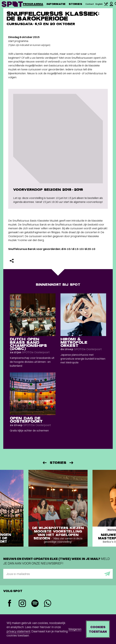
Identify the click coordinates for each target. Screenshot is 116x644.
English (99, 4)
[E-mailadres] (58, 574)
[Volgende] (72, 463)
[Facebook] (10, 604)
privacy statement (18, 631)
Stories (75, 4)
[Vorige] (44, 463)
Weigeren (75, 629)
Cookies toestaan (98, 629)
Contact (90, 4)
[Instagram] (22, 604)
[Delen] (12, 261)
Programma (33, 4)
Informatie (56, 4)
